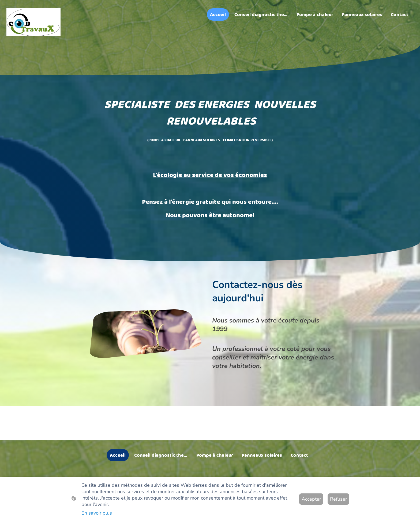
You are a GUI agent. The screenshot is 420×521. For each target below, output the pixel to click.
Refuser (338, 499)
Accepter (311, 499)
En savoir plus (97, 513)
